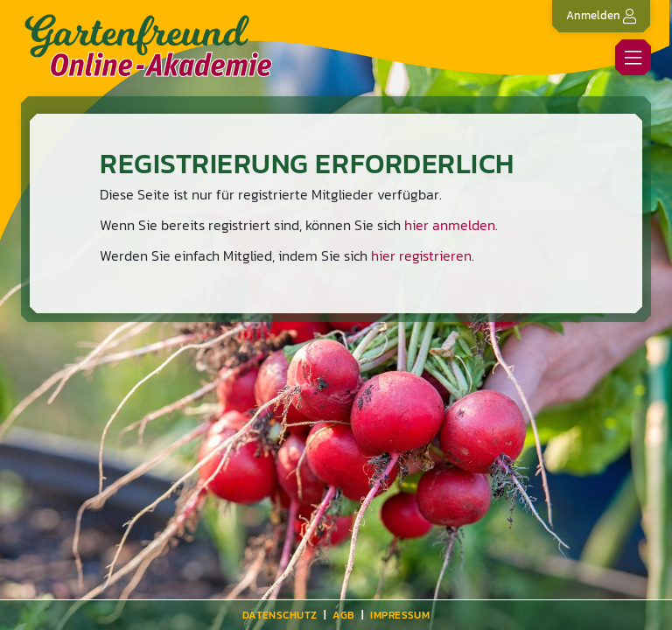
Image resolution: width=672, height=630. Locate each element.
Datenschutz (280, 615)
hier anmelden (450, 225)
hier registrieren (421, 255)
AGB (343, 615)
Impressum (400, 615)
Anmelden (601, 15)
